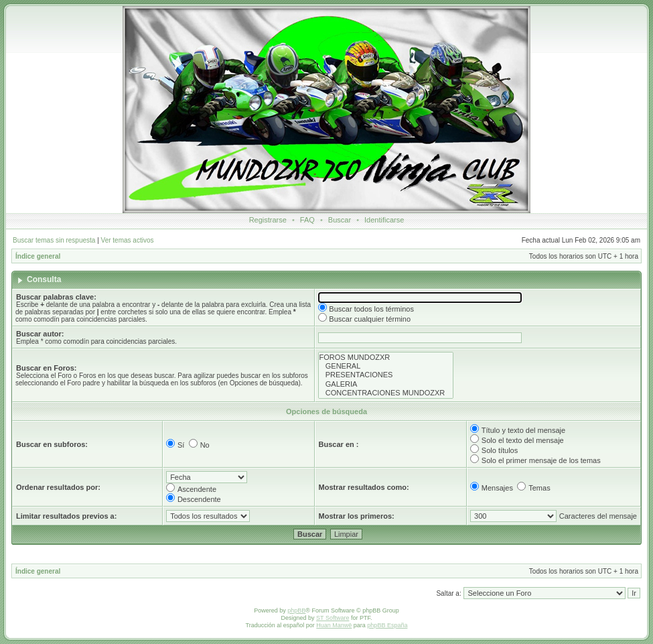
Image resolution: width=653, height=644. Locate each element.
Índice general (38, 256)
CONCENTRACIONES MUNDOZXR (386, 393)
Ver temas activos (128, 240)
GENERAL (386, 366)
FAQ (307, 220)
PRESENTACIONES (386, 375)
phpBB (296, 610)
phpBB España (387, 625)
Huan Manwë (334, 625)
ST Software (333, 618)
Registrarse (268, 220)
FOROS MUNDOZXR (386, 358)
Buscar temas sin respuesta (54, 240)
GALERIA (386, 384)
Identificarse (384, 220)
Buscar (340, 220)
